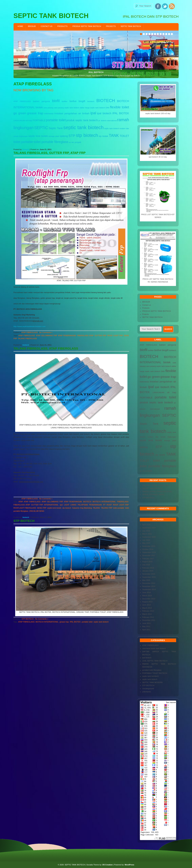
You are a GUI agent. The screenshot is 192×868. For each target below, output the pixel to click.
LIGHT (66, 505)
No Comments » (46, 332)
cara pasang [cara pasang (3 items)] (48, 108)
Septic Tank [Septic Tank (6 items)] (56, 128)
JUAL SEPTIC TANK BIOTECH (155, 661)
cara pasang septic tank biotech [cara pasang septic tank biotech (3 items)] (67, 108)
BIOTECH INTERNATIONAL (104, 502)
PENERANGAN (96, 505)
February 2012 (148, 617)
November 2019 (149, 546)
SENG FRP (42, 508)
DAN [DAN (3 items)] (108, 108)
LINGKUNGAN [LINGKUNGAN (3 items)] (19, 121)
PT (104, 505)
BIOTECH (87, 502)
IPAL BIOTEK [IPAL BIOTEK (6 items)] (121, 113)
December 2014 (149, 583)
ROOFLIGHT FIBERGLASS (25, 508)
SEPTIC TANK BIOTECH (131, 26)
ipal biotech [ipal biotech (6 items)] (104, 113)
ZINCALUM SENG (37, 511)
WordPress (129, 865)
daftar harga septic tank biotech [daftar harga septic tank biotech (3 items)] (92, 108)
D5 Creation (107, 865)
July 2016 (146, 565)
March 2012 (147, 614)
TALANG (96, 508)
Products (62, 26)
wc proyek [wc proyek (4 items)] (76, 142)
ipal (61, 505)
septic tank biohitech (151, 676)
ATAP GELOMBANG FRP (46, 336)
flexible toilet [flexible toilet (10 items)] (119, 107)
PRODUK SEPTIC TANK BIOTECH (87, 26)
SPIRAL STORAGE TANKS (153, 495)
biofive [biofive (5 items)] (73, 101)
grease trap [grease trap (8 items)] (35, 113)
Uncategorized (148, 689)
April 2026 (146, 525)
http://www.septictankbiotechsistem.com (30, 326)
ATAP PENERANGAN (67, 336)
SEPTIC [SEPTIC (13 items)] (41, 128)
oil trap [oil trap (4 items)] (29, 120)
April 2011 (146, 630)
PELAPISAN (83, 505)
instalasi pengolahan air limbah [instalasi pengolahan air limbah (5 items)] (72, 113)
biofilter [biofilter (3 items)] (65, 101)
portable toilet (87, 622)
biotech (26, 149)
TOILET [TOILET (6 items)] (124, 136)
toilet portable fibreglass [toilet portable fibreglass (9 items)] (51, 142)
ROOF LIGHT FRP (115, 336)
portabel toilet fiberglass (152, 670)
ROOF (109, 505)
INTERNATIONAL (51, 505)
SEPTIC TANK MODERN (152, 682)
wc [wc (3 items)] (70, 142)
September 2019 (149, 552)
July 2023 (146, 531)
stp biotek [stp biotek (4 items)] (103, 136)
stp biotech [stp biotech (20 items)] (87, 135)
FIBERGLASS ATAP (85, 336)
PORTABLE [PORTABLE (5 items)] (39, 120)
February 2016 (148, 568)
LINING (73, 505)
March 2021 (147, 534)
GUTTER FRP (100, 336)
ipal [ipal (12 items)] (93, 113)
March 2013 (147, 608)
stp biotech (67, 508)
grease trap (64, 622)
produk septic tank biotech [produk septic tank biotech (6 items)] (82, 120)
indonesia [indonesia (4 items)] (49, 114)
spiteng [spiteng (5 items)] (64, 136)
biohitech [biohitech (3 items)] (91, 101)
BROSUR (32, 26)
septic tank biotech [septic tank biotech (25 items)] (84, 127)
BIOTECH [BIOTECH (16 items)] (106, 101)
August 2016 (147, 562)
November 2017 (149, 555)
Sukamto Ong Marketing (82, 508)
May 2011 (146, 626)
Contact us (47, 26)
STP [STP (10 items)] (72, 136)
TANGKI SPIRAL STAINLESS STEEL (157, 492)
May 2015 (146, 580)
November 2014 (149, 586)
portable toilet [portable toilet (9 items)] (56, 120)
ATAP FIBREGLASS (30, 332)
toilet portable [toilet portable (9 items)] (23, 142)
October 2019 (148, 549)
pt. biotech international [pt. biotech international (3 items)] (108, 121)
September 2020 (149, 537)
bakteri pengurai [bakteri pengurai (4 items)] (42, 101)
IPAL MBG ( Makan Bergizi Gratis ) (156, 485)
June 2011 (147, 623)
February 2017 (148, 559)
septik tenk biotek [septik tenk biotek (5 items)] (38, 136)
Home (20, 26)
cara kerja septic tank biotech (154, 648)
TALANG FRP (107, 508)
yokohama (147, 692)
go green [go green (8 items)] (20, 113)
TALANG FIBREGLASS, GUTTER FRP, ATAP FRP (50, 153)
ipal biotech (147, 658)
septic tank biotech (101, 622)
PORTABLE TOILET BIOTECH (155, 673)
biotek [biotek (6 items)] (39, 107)
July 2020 (146, 540)
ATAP (21, 502)
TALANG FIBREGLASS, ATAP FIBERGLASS (46, 348)
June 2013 (147, 605)
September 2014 (149, 589)
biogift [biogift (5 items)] (82, 101)
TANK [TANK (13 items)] (114, 136)
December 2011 (149, 620)
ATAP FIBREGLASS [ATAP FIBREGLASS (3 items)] (22, 101)
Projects (111, 26)
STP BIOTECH (24, 521)
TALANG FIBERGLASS (27, 338)
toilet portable (119, 508)
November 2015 (149, 574)
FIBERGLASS (123, 502)
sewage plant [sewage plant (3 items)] (54, 136)
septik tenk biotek (54, 508)
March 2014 (147, 596)
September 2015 (149, 577)
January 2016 (148, 571)
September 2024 (149, 528)
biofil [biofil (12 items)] (56, 101)
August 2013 (147, 602)
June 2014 (147, 592)
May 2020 (146, 543)
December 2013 (149, 599)
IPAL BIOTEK (75, 622)
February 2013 (148, 611)
